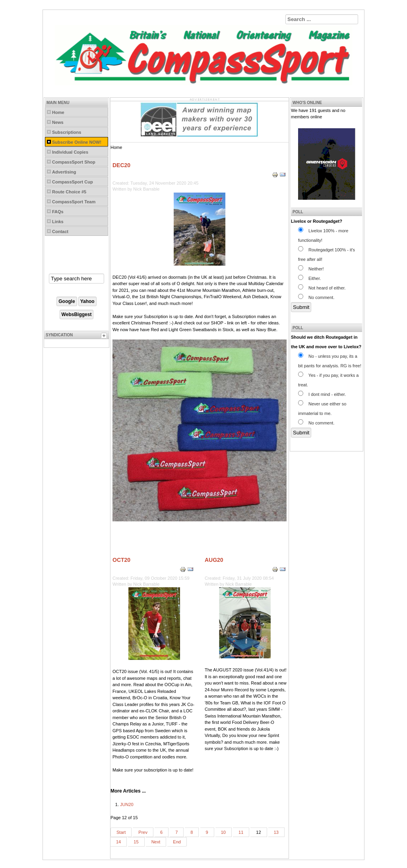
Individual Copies (70, 152)
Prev (143, 832)
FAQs (58, 212)
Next (156, 842)
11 (241, 832)
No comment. (316, 297)
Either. (309, 278)
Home (58, 112)
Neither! (311, 269)
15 (136, 842)
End (177, 842)
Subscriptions (67, 132)
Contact (60, 231)
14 (118, 842)
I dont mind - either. (322, 394)
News (58, 122)
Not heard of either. (322, 288)
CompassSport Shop (74, 162)
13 (276, 832)
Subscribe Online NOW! (77, 142)
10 (223, 832)
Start (121, 832)
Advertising (64, 172)
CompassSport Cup (73, 182)
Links (58, 222)
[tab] (105, 337)
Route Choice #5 (69, 192)
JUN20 (127, 804)
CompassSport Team (74, 202)
